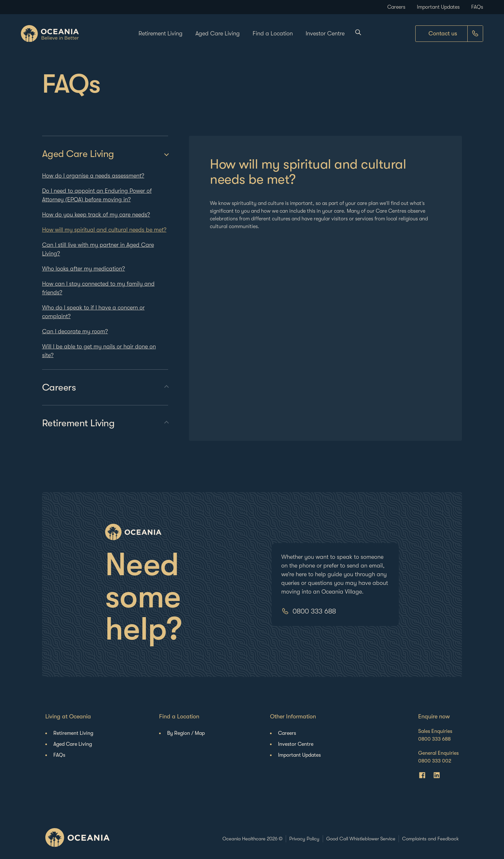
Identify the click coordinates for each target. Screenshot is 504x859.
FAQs (477, 7)
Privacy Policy (304, 839)
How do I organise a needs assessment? (93, 176)
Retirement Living (161, 33)
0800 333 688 (314, 611)
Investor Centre (325, 33)
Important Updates (438, 7)
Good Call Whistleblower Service (361, 839)
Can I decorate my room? (75, 331)
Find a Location (273, 33)
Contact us (443, 33)
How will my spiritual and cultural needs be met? (104, 230)
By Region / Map (186, 733)
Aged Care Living (218, 33)
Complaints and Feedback (430, 839)
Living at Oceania (68, 716)
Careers (396, 7)
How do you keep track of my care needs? (96, 215)
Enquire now (434, 716)
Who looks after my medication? (84, 269)
